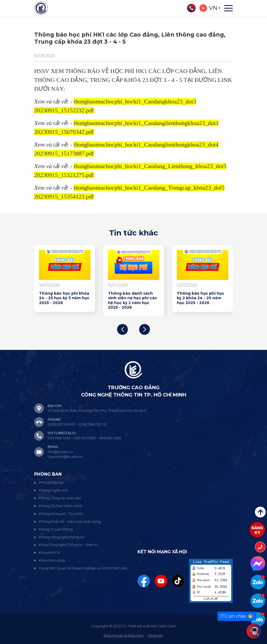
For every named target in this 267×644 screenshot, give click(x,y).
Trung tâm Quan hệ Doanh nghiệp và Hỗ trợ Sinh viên (83, 568)
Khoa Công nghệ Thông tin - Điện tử (68, 545)
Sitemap (156, 635)
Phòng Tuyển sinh (53, 490)
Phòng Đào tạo (51, 483)
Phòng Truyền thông (56, 529)
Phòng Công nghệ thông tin (62, 537)
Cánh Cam (167, 626)
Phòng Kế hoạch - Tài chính (61, 514)
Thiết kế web (139, 626)
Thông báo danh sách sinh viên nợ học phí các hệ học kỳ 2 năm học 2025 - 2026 (132, 301)
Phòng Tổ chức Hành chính (61, 506)
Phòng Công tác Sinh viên (60, 498)
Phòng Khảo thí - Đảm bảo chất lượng (70, 522)
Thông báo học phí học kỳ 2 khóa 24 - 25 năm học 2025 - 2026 (201, 298)
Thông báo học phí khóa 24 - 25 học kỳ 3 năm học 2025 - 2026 (64, 298)
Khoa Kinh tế (49, 553)
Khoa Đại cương (52, 560)
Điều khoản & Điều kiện (124, 635)
